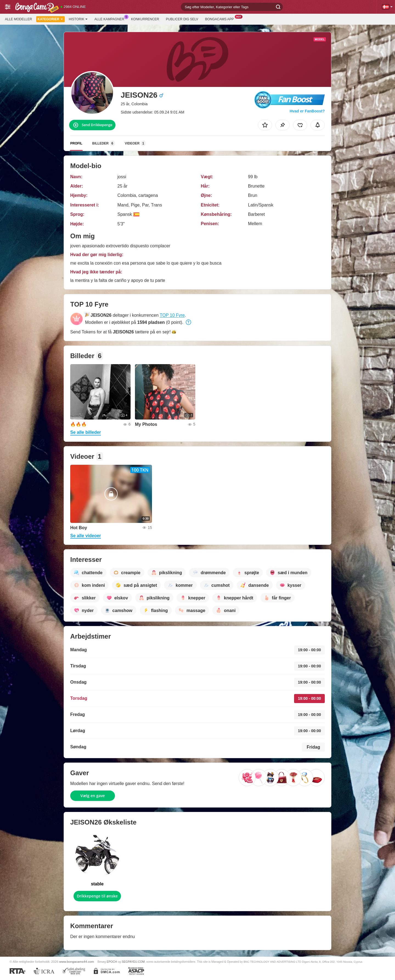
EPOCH (112, 962)
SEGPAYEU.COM (133, 962)
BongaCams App (221, 19)
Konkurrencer (145, 19)
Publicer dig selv (182, 19)
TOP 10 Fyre (172, 315)
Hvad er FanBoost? (307, 111)
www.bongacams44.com (77, 961)
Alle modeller (19, 19)
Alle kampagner (111, 19)
